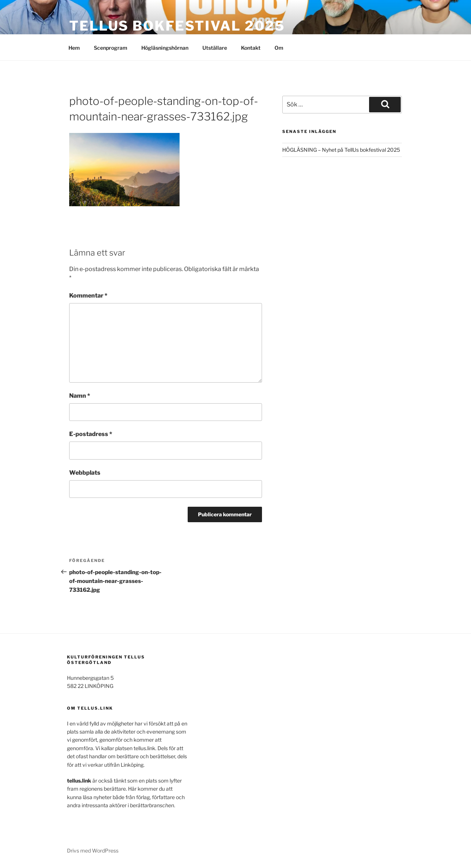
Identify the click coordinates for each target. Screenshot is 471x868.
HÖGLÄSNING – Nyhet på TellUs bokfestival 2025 (341, 150)
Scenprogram (111, 48)
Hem (74, 48)
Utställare (215, 48)
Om (279, 48)
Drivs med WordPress (93, 851)
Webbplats (85, 473)
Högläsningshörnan (165, 48)
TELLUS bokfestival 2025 (177, 26)
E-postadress (91, 434)
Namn (80, 396)
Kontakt (251, 48)
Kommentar (88, 296)
